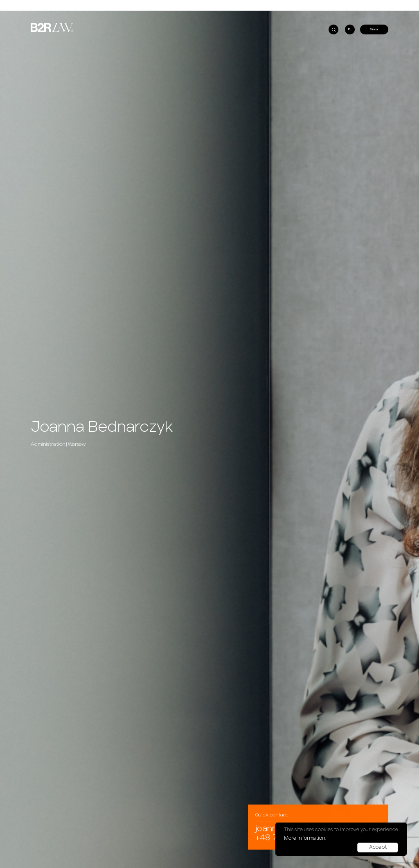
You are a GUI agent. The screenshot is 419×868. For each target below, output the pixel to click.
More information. (305, 838)
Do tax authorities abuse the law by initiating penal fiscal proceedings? (87, 12)
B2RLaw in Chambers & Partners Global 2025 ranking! (253, 12)
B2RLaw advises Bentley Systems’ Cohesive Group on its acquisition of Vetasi (273, 25)
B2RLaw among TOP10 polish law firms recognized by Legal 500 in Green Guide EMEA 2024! (283, 19)
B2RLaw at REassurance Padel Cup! (59, 19)
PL (350, 29)
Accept (378, 847)
